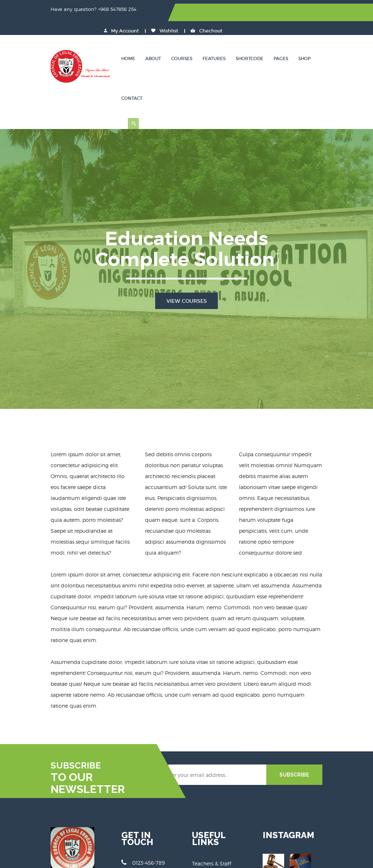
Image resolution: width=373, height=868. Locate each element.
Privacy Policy (209, 793)
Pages (278, 42)
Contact (328, 42)
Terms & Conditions (216, 784)
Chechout (342, 13)
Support (202, 775)
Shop (301, 42)
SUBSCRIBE (330, 666)
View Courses (187, 247)
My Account (257, 13)
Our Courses (207, 757)
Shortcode (246, 42)
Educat (136, 857)
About (150, 42)
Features (211, 42)
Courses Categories (215, 766)
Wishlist (300, 13)
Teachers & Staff (212, 748)
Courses (178, 42)
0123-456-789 (125, 747)
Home (125, 42)
